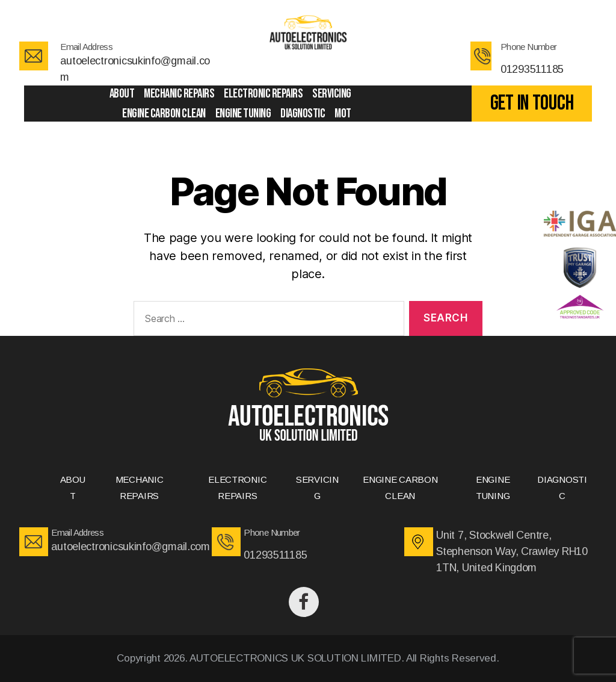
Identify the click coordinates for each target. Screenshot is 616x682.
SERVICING (332, 94)
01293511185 (532, 69)
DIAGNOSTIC (303, 113)
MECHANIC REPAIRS (179, 94)
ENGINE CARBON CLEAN (164, 113)
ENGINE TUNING (243, 113)
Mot (343, 113)
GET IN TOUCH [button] (532, 103)
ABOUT (122, 94)
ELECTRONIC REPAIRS (263, 94)
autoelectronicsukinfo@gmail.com (131, 547)
